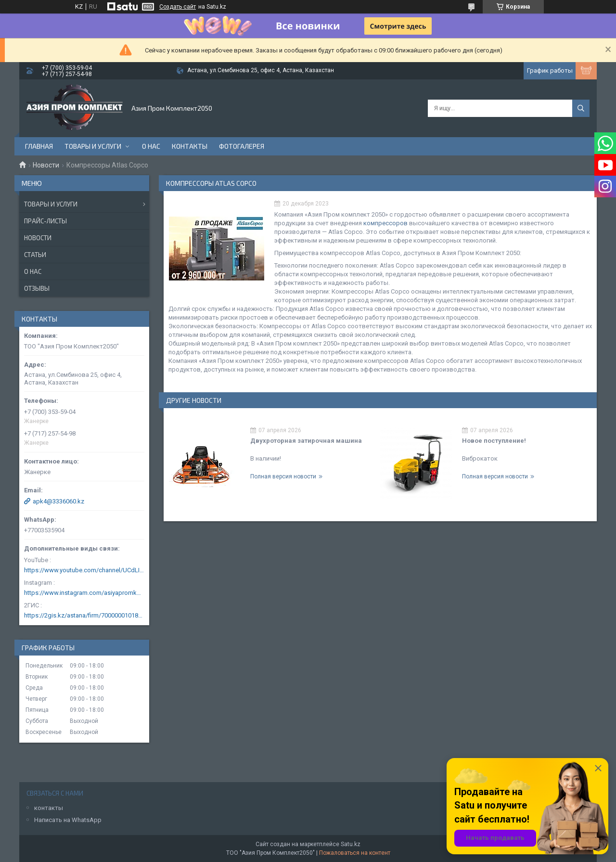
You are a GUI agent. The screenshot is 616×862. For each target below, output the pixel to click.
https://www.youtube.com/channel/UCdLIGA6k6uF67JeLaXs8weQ (84, 570)
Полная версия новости (283, 476)
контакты (49, 808)
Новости (46, 165)
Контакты (190, 146)
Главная (39, 146)
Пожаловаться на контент (355, 853)
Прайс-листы (45, 221)
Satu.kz (351, 844)
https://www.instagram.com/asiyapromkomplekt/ (84, 593)
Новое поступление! (494, 441)
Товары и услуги (93, 146)
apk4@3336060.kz (58, 501)
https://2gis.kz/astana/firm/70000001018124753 (84, 615)
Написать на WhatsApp (68, 820)
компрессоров (385, 223)
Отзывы (37, 288)
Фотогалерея (242, 146)
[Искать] (581, 108)
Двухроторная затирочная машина (306, 441)
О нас (151, 146)
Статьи (35, 255)
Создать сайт (178, 7)
